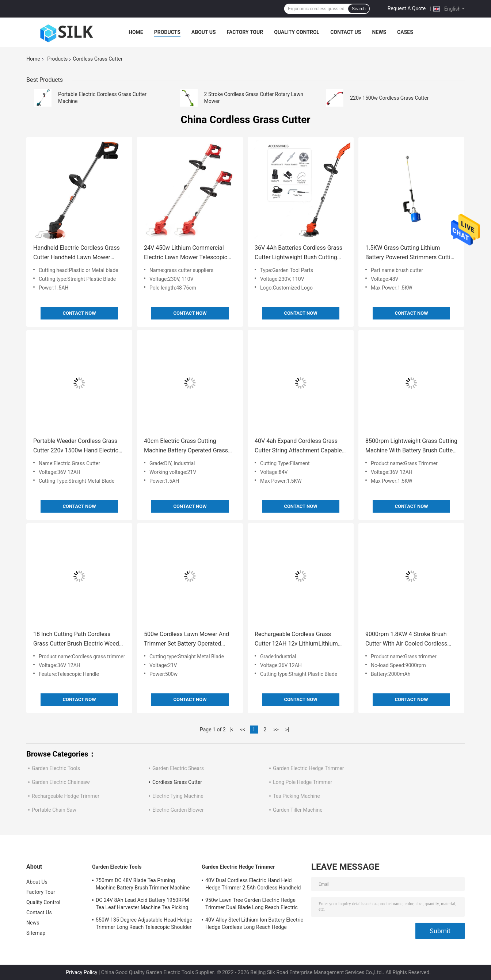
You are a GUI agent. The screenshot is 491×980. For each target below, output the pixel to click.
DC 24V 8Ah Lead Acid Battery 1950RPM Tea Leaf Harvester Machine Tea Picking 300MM (142, 905)
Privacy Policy (81, 972)
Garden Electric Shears (178, 768)
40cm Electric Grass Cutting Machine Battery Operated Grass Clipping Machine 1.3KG (186, 446)
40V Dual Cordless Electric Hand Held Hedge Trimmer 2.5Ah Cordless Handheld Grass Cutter (253, 885)
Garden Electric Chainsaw (61, 782)
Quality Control (297, 32)
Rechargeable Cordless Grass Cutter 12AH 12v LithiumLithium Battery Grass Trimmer (296, 640)
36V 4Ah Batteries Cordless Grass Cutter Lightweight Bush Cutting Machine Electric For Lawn (298, 253)
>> (276, 730)
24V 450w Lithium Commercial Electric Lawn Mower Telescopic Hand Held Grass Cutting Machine (188, 253)
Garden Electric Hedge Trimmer (308, 768)
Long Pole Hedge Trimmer (302, 782)
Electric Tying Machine (178, 796)
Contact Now (79, 313)
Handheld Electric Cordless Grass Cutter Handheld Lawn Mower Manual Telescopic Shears (77, 253)
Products (167, 32)
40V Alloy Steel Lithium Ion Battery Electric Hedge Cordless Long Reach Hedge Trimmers (254, 925)
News (379, 32)
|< (231, 730)
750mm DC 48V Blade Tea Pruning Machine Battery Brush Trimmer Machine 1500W (143, 885)
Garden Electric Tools (56, 768)
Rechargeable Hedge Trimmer (66, 796)
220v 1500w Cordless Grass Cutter (389, 98)
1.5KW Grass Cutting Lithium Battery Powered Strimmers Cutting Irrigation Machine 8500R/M (411, 253)
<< (243, 730)
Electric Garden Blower (178, 810)
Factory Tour (245, 32)
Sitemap (36, 933)
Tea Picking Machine (296, 796)
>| (287, 730)
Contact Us (346, 32)
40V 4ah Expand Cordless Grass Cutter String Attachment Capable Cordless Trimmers (298, 446)
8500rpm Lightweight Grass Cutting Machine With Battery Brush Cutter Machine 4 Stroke (411, 446)
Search (359, 9)
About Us (204, 32)
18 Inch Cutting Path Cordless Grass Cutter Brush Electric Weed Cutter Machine (76, 640)
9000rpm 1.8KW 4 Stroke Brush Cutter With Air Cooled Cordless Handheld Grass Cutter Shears (406, 640)
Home (136, 32)
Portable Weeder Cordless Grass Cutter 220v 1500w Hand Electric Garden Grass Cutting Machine (76, 446)
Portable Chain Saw (54, 810)
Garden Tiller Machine (298, 810)
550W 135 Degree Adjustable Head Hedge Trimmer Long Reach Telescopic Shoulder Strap (144, 925)
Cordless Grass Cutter (177, 782)
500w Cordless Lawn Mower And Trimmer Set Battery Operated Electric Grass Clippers (186, 640)
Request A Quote (407, 8)
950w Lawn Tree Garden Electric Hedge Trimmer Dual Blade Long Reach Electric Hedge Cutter (252, 905)
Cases (405, 32)
